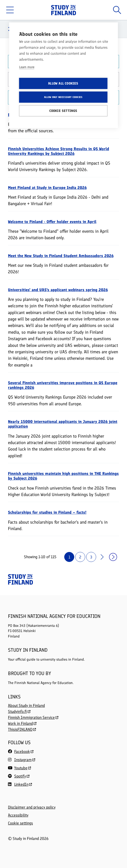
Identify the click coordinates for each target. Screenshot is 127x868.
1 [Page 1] (69, 557)
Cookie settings (20, 823)
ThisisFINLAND (22, 729)
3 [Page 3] (91, 557)
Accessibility (18, 815)
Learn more (27, 67)
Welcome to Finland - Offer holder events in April (52, 222)
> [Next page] (102, 557)
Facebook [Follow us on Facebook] (22, 752)
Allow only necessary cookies (63, 97)
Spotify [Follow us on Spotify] (20, 776)
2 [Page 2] (80, 557)
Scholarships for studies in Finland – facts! (47, 512)
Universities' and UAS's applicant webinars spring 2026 (58, 290)
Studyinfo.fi (19, 711)
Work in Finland (22, 723)
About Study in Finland (26, 706)
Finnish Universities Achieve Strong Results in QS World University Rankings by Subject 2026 (59, 151)
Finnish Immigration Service (33, 717)
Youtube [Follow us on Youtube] (21, 768)
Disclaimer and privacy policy (32, 807)
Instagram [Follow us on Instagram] (23, 760)
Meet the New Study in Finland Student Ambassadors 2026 (61, 256)
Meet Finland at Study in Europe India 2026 (47, 188)
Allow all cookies (63, 83)
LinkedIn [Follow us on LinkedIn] (21, 784)
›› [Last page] (113, 557)
